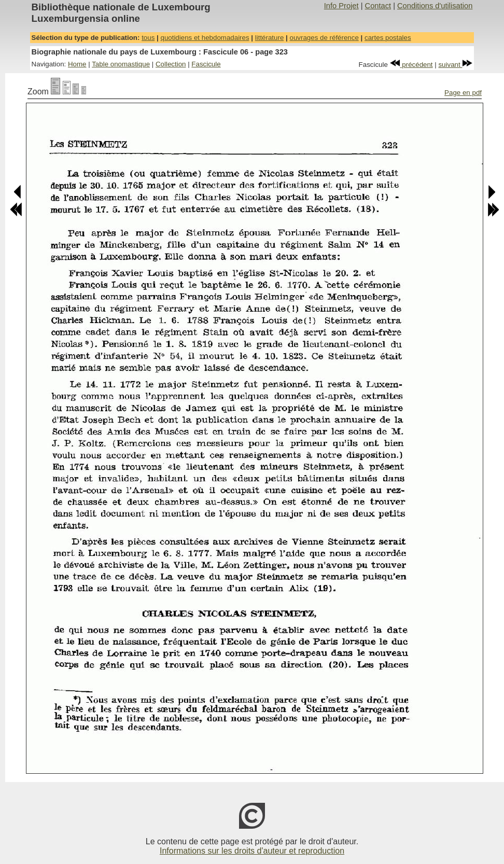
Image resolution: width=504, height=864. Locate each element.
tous (148, 38)
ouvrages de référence (324, 38)
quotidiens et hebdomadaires (205, 38)
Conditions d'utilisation (435, 6)
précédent (411, 65)
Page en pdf (463, 93)
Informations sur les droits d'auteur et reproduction (252, 851)
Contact (378, 6)
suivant (455, 65)
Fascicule (206, 64)
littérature (270, 38)
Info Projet (341, 6)
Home (77, 64)
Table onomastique (121, 64)
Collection (171, 64)
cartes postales (388, 38)
